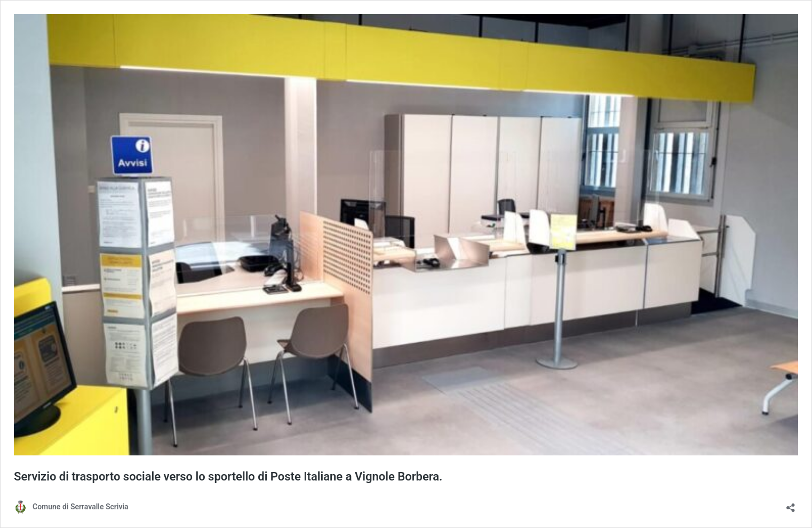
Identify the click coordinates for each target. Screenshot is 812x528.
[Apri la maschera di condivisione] (791, 504)
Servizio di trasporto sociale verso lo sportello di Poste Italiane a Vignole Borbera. (228, 476)
